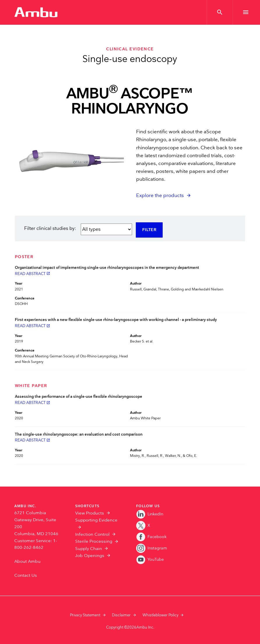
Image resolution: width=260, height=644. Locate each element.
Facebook (151, 537)
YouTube (150, 559)
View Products (90, 513)
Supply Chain (89, 549)
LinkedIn (150, 514)
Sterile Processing (94, 541)
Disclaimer (121, 615)
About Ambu (27, 561)
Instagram (152, 548)
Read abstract (32, 274)
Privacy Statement (85, 615)
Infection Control (92, 534)
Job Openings (90, 556)
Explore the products (160, 196)
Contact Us (26, 575)
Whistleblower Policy (160, 615)
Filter (149, 230)
